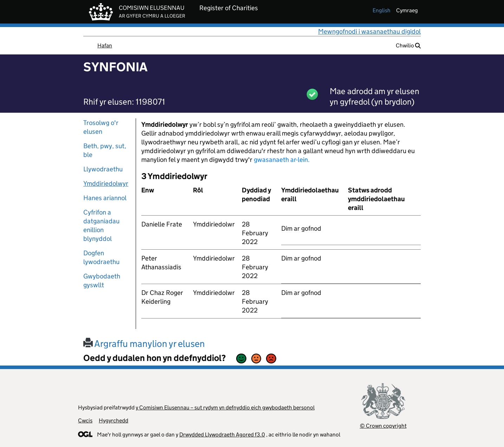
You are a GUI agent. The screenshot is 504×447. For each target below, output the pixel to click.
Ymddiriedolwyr (106, 183)
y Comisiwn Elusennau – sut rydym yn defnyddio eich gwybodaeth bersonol (225, 407)
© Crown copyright (383, 426)
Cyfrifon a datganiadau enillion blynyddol (101, 225)
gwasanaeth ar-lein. (282, 160)
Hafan (105, 45)
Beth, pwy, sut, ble (105, 150)
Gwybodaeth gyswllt (102, 281)
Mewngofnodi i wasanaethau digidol (369, 31)
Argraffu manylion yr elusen (144, 344)
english (382, 10)
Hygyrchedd (114, 420)
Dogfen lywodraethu (101, 257)
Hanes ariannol (105, 198)
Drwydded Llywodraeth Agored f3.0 (222, 435)
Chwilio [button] (408, 45)
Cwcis (85, 420)
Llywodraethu (103, 169)
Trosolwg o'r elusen (101, 127)
